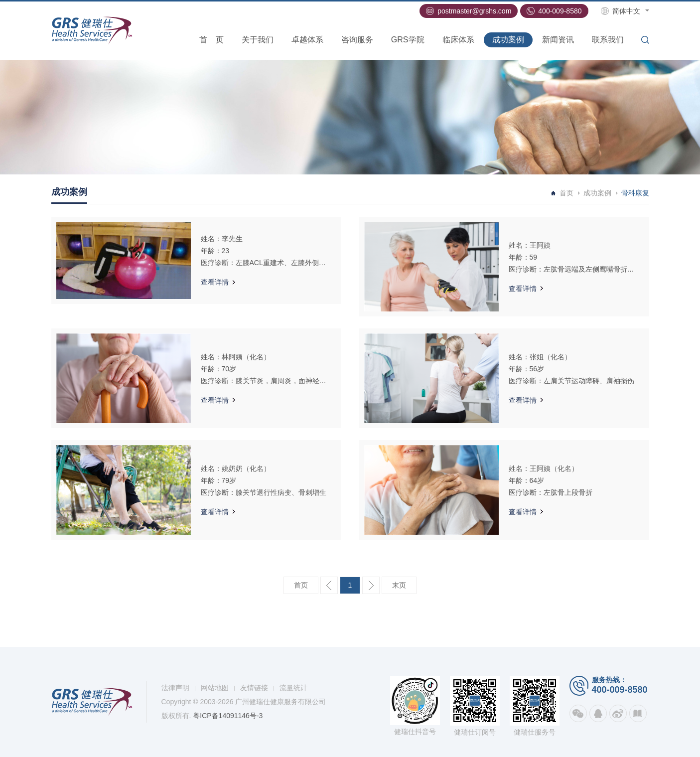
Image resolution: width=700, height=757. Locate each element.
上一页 (329, 585)
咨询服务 (357, 40)
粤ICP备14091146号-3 (228, 716)
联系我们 (608, 40)
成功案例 (508, 40)
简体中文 (626, 11)
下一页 (371, 585)
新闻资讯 (558, 40)
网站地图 (215, 688)
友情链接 (254, 688)
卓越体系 (307, 40)
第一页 (301, 585)
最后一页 (399, 585)
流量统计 (293, 688)
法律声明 (175, 688)
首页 (211, 40)
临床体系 (458, 40)
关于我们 (258, 40)
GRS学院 (408, 40)
